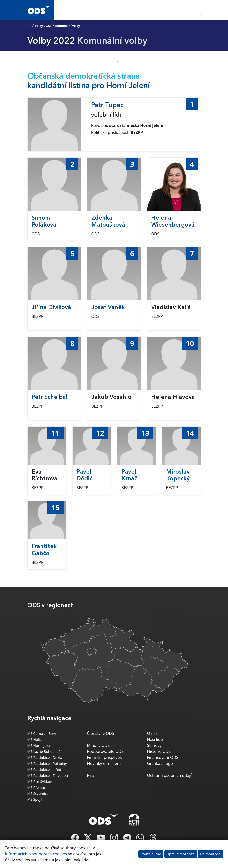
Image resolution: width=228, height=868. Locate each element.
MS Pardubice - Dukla (45, 758)
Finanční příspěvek (105, 757)
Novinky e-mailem (104, 763)
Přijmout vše (210, 854)
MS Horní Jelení (40, 746)
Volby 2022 (43, 26)
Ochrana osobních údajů (170, 775)
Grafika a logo (160, 763)
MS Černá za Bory (42, 734)
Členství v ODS (101, 733)
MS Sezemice (38, 793)
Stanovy (154, 745)
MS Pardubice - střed (44, 769)
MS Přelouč (37, 787)
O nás (152, 733)
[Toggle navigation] (194, 10)
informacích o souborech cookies (36, 854)
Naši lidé (155, 739)
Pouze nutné (151, 854)
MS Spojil (35, 799)
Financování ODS (163, 757)
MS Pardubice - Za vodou (48, 775)
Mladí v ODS (99, 745)
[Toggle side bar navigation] (114, 61)
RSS (91, 775)
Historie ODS (159, 751)
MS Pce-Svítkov (40, 781)
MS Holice (36, 740)
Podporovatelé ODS (106, 751)
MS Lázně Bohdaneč (44, 752)
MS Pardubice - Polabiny (47, 763)
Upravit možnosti (181, 854)
